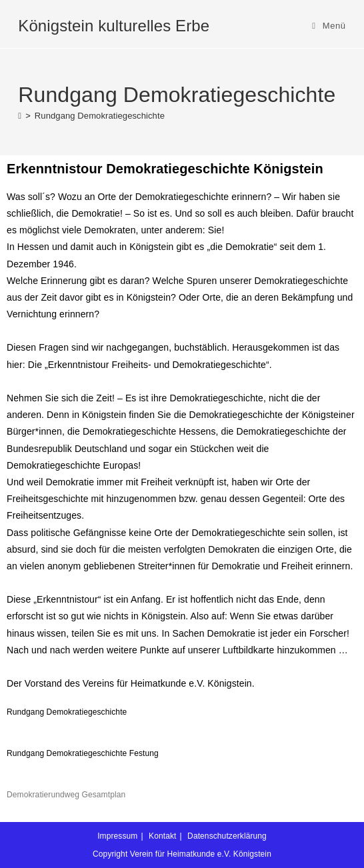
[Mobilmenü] (329, 26)
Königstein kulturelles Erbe (114, 26)
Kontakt (162, 836)
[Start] (20, 116)
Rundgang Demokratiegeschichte (100, 116)
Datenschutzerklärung (227, 836)
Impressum (117, 836)
